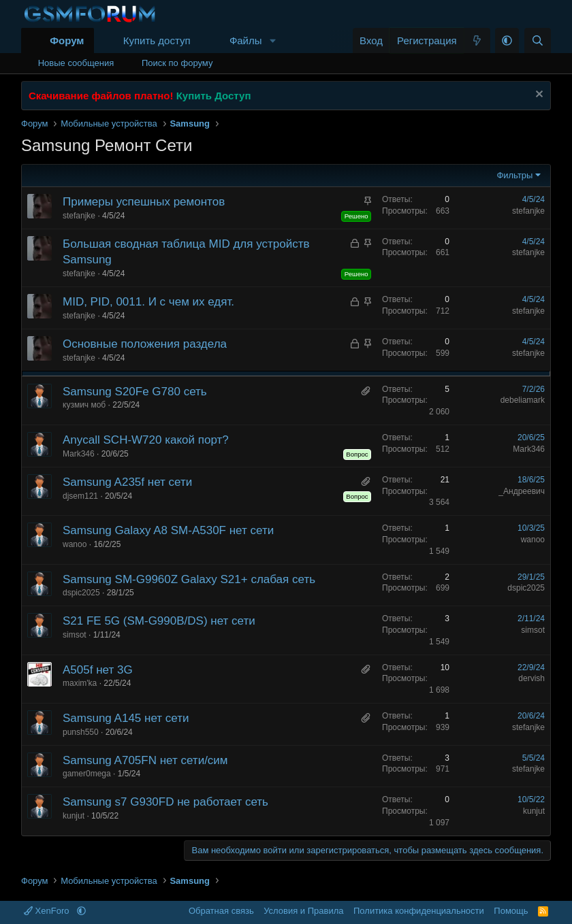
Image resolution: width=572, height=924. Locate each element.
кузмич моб (84, 405)
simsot (75, 635)
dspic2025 (81, 593)
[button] (272, 40)
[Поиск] (538, 40)
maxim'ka (80, 683)
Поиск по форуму (177, 63)
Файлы (246, 40)
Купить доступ (157, 40)
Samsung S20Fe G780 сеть (135, 392)
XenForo (48, 911)
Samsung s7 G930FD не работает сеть (165, 802)
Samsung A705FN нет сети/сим (145, 760)
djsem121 (80, 496)
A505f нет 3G (98, 670)
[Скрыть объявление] (538, 96)
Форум (67, 40)
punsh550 (81, 732)
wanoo (75, 544)
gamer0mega (87, 774)
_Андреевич (522, 491)
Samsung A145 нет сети (126, 718)
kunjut (74, 816)
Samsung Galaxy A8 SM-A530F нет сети (168, 530)
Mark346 (79, 454)
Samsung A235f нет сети (127, 482)
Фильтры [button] (514, 175)
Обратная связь (221, 911)
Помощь (511, 911)
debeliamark (523, 400)
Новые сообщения (76, 63)
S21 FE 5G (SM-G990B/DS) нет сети (159, 621)
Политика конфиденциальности (419, 911)
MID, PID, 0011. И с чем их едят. (148, 302)
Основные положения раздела (145, 344)
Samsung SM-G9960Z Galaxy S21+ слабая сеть (189, 579)
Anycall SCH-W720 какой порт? (146, 440)
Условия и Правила (303, 911)
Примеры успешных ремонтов (144, 202)
